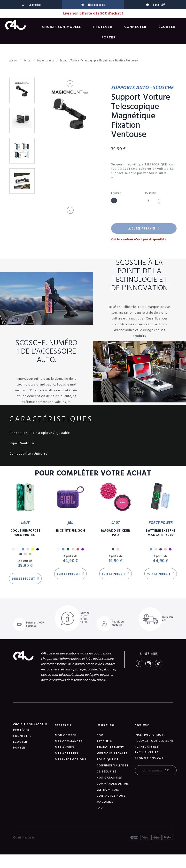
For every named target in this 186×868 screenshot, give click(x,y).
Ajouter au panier (144, 228)
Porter (108, 37)
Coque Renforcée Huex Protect (25, 533)
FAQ (100, 808)
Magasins (105, 802)
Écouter (167, 27)
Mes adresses (67, 753)
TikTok (159, 663)
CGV (100, 735)
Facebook (139, 663)
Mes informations (71, 760)
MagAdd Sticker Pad (116, 533)
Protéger (103, 27)
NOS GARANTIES (109, 778)
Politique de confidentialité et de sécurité (113, 766)
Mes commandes (69, 741)
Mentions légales (112, 753)
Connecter (135, 27)
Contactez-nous (111, 796)
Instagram (149, 663)
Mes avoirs (65, 747)
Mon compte (66, 735)
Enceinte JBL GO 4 (70, 531)
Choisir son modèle (62, 27)
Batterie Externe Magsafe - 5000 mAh (161, 533)
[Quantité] (151, 201)
